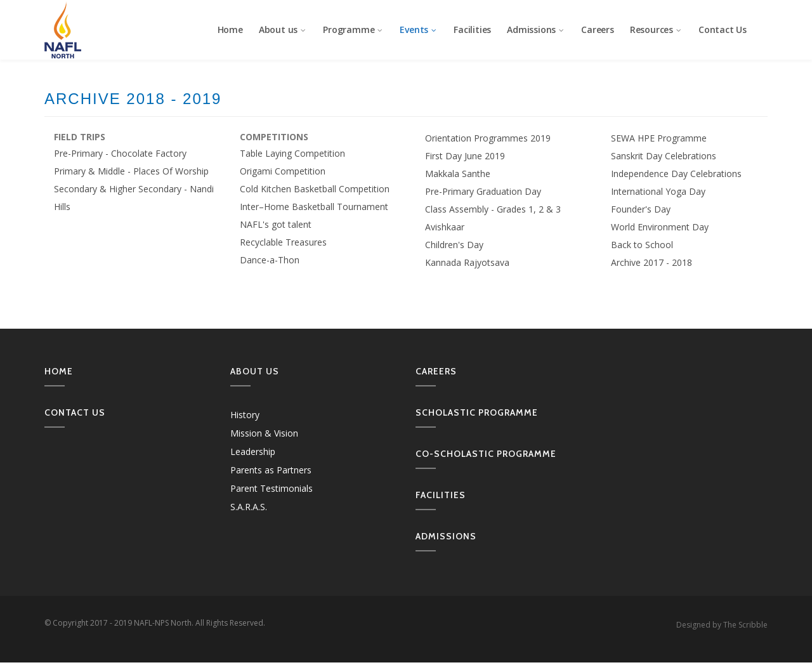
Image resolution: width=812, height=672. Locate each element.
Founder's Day (641, 209)
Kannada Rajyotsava (467, 262)
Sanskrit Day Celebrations (664, 156)
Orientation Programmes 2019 (488, 138)
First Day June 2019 (465, 156)
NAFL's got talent (276, 224)
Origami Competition (283, 171)
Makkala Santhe (458, 174)
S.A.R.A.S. (249, 507)
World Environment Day (660, 227)
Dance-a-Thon (270, 260)
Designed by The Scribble (722, 625)
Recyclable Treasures (283, 242)
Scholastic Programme (477, 412)
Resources (656, 30)
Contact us (75, 412)
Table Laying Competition (292, 153)
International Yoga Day (658, 191)
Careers (598, 30)
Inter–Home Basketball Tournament (314, 207)
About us (283, 30)
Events (419, 30)
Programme (353, 30)
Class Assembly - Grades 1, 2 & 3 (493, 209)
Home (230, 30)
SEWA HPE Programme (659, 138)
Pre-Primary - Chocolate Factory (120, 153)
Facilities (472, 30)
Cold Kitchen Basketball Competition (315, 189)
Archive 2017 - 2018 (652, 262)
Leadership (253, 451)
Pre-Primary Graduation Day (483, 191)
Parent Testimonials (272, 488)
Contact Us (723, 30)
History (245, 415)
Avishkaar (445, 227)
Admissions (536, 30)
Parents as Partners (271, 470)
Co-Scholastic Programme (486, 454)
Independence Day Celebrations (676, 174)
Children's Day (454, 245)
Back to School (642, 245)
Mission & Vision (264, 433)
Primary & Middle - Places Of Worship (131, 171)
